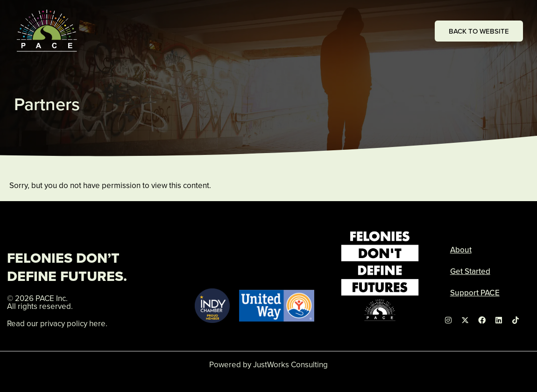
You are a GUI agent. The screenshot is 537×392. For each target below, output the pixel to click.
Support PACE (475, 293)
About (461, 250)
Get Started (470, 271)
